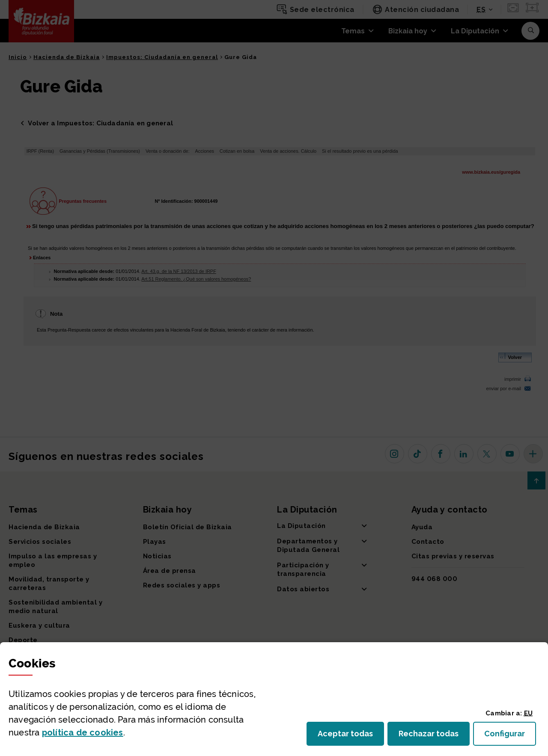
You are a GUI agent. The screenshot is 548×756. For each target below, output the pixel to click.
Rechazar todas (434, 736)
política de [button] (83, 732)
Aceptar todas (351, 736)
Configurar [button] (510, 736)
